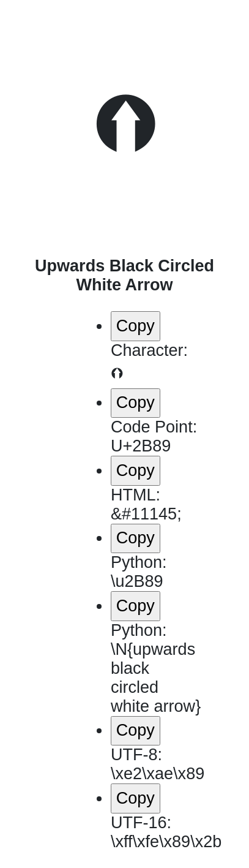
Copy (136, 326)
